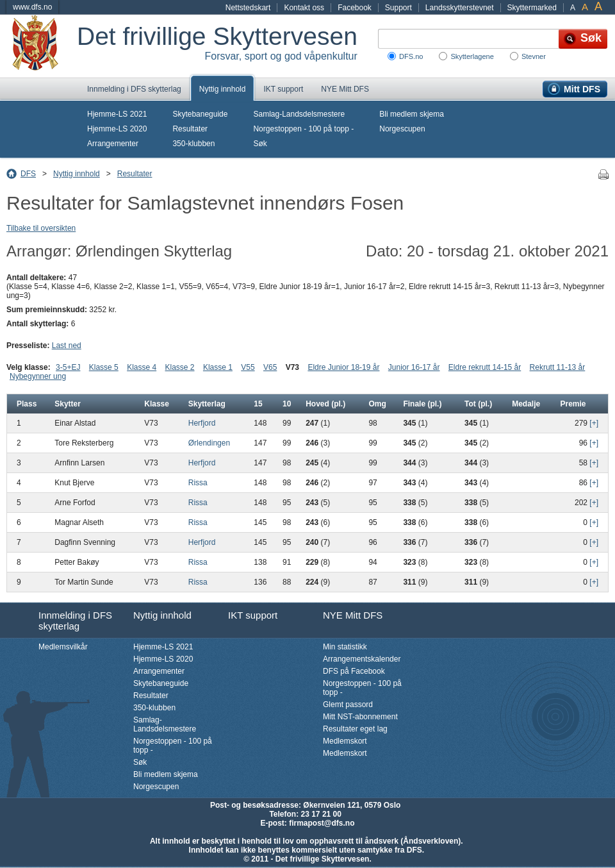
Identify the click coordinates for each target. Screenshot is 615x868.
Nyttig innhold (223, 89)
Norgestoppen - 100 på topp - (303, 129)
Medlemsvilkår (63, 647)
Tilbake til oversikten (41, 228)
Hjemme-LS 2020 (117, 129)
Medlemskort (345, 741)
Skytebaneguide (200, 114)
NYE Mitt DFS (345, 89)
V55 (248, 367)
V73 (292, 367)
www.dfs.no (32, 7)
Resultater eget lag (355, 729)
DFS (28, 174)
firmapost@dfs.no (322, 823)
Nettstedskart (248, 8)
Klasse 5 (104, 367)
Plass (27, 404)
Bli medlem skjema (412, 114)
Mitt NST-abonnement (360, 717)
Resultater (190, 129)
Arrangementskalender (362, 659)
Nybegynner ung (38, 376)
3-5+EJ (68, 367)
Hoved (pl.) (325, 404)
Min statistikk (345, 647)
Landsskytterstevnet (460, 8)
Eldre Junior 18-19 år (343, 367)
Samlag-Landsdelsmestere (299, 114)
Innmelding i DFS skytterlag (134, 89)
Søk (260, 144)
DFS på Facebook (354, 671)
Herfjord (202, 423)
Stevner (534, 56)
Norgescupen (402, 129)
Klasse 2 (180, 367)
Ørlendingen (209, 443)
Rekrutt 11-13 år (558, 367)
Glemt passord (348, 705)
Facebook (355, 8)
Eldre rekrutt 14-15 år (485, 367)
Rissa (198, 483)
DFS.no (411, 56)
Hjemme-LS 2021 (117, 114)
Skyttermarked (532, 8)
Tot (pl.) (478, 404)
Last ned (67, 346)
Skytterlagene (472, 56)
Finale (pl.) (422, 404)
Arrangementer (113, 144)
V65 (270, 367)
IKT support (283, 89)
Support (398, 8)
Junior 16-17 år (414, 367)
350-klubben (193, 144)
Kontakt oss (304, 8)
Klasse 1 (218, 367)
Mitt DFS (582, 89)
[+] (594, 423)
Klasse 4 (142, 367)
